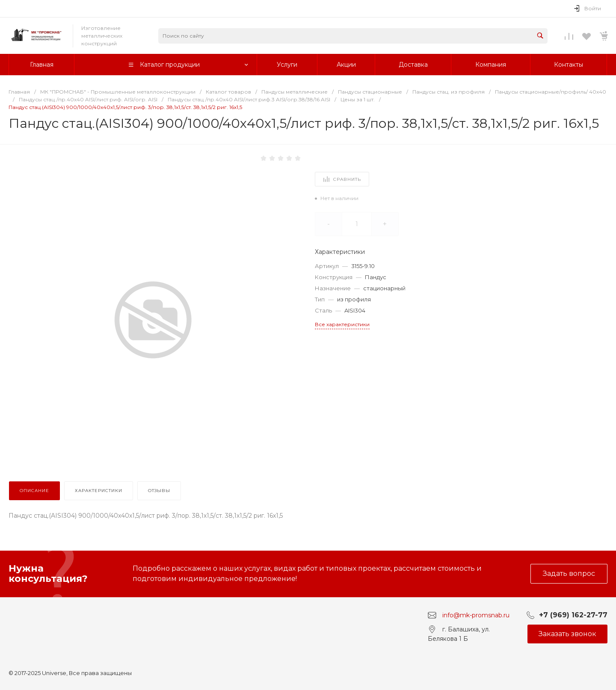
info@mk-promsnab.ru (476, 615)
